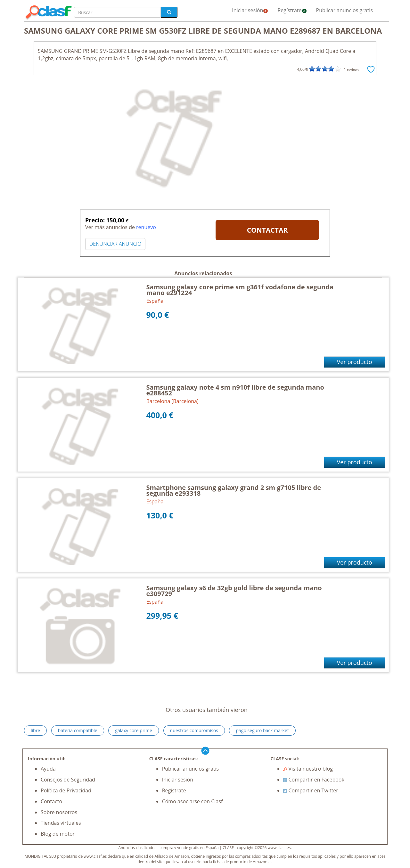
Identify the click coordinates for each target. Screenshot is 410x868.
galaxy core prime (134, 730)
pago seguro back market (262, 730)
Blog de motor (58, 834)
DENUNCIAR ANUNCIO (115, 244)
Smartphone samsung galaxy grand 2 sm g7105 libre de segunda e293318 (234, 490)
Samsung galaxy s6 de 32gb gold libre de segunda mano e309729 (234, 591)
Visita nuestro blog (308, 769)
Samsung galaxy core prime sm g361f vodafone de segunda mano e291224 (240, 290)
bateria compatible (78, 730)
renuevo (146, 227)
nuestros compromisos (194, 730)
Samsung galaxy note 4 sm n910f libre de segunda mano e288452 (235, 390)
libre (35, 730)
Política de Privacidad (66, 790)
